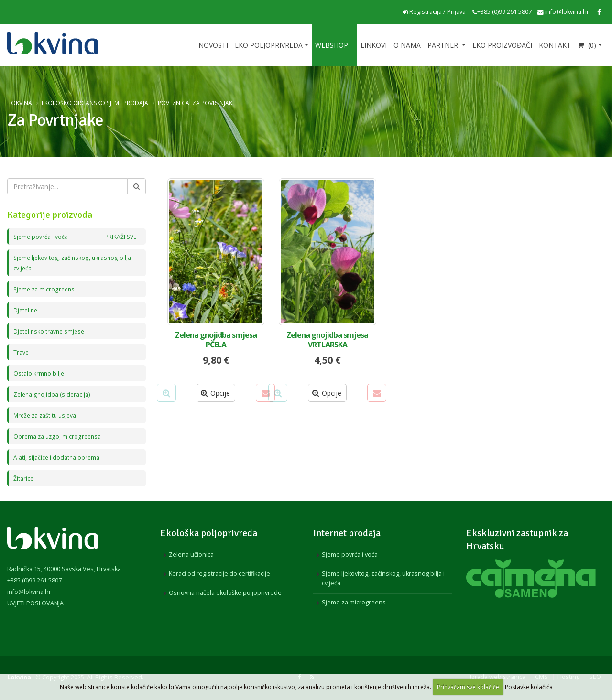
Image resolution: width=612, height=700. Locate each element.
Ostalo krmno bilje (39, 373)
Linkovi (374, 45)
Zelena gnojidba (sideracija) (53, 394)
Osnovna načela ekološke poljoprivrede (225, 593)
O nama (407, 45)
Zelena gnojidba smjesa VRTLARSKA (327, 340)
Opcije (215, 393)
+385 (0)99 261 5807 (502, 12)
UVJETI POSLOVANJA (35, 603)
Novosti (213, 45)
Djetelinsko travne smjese (50, 331)
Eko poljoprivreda (269, 45)
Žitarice (24, 478)
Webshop (332, 45)
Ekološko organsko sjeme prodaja (95, 103)
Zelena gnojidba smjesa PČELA (216, 340)
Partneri (444, 45)
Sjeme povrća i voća (75, 237)
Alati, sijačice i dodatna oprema (57, 457)
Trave (21, 352)
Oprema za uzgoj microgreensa (58, 436)
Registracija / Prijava (434, 12)
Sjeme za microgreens (45, 289)
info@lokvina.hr (563, 12)
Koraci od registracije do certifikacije (219, 574)
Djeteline (26, 310)
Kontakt (555, 45)
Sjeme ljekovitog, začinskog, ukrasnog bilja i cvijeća (383, 578)
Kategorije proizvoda (50, 215)
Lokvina (20, 103)
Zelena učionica (191, 555)
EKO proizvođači (502, 45)
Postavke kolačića (529, 687)
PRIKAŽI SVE (120, 236)
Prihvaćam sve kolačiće (468, 687)
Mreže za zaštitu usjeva (47, 415)
